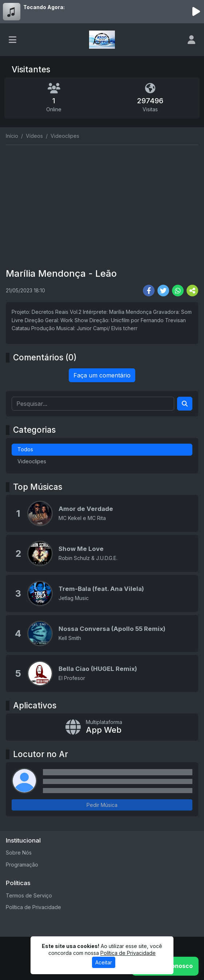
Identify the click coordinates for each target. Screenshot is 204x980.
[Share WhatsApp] (178, 291)
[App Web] (102, 727)
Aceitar (104, 962)
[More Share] (192, 291)
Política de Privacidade (33, 907)
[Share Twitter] (163, 291)
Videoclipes (32, 461)
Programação (22, 865)
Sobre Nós (19, 853)
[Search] (185, 404)
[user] (191, 40)
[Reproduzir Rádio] (196, 12)
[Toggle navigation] (13, 40)
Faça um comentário (102, 375)
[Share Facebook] (149, 291)
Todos (25, 449)
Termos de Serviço (29, 895)
